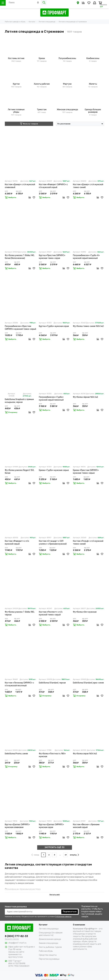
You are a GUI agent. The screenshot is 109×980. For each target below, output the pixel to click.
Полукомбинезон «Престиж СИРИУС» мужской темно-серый (20, 328)
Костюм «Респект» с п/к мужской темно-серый (51, 613)
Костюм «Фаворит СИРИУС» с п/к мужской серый (53, 186)
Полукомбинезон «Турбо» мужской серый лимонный (51, 398)
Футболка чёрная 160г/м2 (85, 397)
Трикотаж (42, 110)
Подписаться (70, 912)
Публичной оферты (63, 916)
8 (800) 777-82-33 (16, 936)
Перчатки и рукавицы (49, 959)
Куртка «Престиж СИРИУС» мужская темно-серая (52, 257)
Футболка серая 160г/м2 (85, 754)
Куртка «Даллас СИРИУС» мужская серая (51, 826)
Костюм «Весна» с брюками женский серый (86, 826)
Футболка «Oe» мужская (85, 612)
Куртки (16, 84)
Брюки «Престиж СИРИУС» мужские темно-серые (86, 472)
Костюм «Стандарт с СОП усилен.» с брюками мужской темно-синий (53, 543)
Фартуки (67, 84)
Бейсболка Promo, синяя (16, 754)
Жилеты (93, 84)
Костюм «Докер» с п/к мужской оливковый (20, 186)
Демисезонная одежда (50, 939)
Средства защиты (48, 955)
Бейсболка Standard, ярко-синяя (88, 683)
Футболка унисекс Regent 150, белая (20, 472)
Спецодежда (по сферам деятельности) (51, 934)
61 (66, 855)
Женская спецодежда (67, 110)
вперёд (74, 855)
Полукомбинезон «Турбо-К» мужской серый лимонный (86, 257)
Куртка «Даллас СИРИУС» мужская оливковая (17, 826)
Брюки (42, 58)
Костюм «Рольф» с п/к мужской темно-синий (88, 542)
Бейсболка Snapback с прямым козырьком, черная (19, 401)
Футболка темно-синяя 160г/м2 (88, 326)
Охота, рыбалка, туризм (50, 947)
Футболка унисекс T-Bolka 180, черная (20, 613)
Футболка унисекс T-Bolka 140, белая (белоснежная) (20, 257)
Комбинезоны (93, 58)
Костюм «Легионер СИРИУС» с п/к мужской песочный (19, 684)
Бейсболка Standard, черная (52, 683)
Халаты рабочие (42, 84)
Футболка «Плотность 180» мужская (52, 755)
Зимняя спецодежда (49, 943)
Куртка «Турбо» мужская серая (54, 326)
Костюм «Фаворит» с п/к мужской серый (17, 542)
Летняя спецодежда (49, 929)
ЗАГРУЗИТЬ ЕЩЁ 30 (54, 847)
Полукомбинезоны (67, 58)
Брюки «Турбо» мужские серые (54, 470)
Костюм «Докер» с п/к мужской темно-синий (88, 186)
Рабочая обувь (46, 951)
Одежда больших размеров (93, 111)
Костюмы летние (16, 58)
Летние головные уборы (16, 111)
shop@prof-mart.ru (17, 943)
